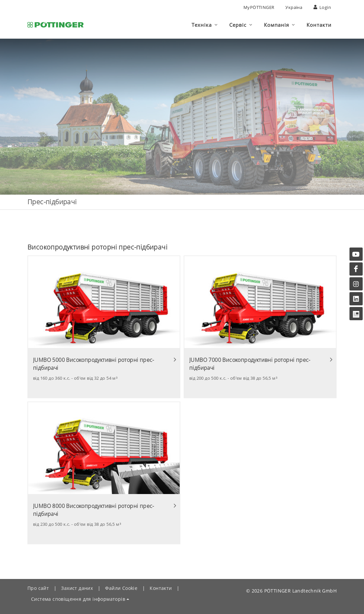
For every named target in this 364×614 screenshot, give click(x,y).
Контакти (161, 588)
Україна (294, 7)
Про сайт (38, 588)
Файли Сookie (121, 588)
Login (322, 7)
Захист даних (77, 588)
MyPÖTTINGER (259, 7)
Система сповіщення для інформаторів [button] (78, 599)
